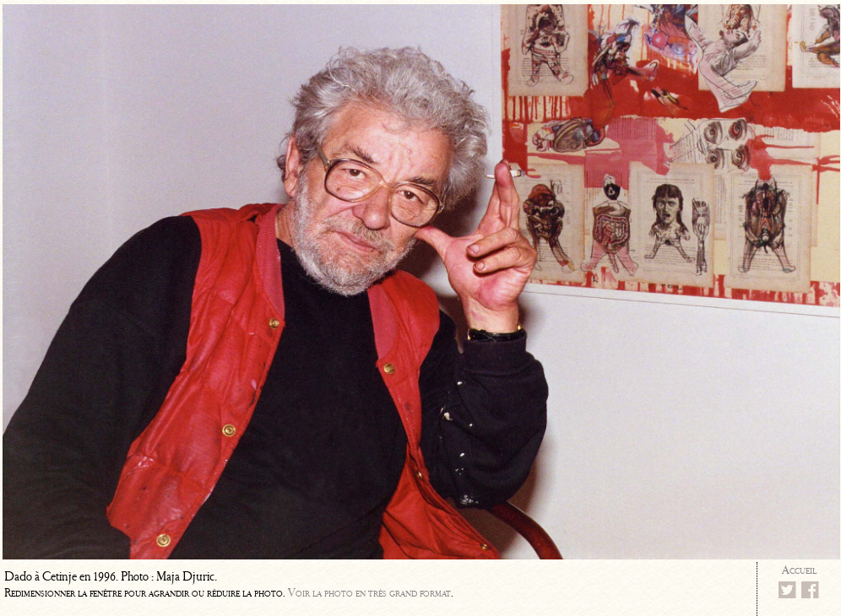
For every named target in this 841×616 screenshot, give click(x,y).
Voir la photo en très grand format (369, 593)
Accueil (799, 570)
